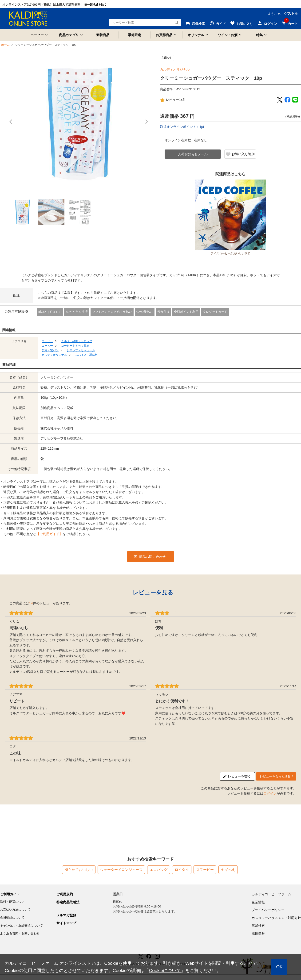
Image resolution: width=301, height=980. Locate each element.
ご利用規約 (65, 894)
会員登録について (12, 917)
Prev (12, 124)
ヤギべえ (228, 870)
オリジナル (196, 35)
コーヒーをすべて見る (75, 346)
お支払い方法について (15, 909)
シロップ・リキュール (81, 350)
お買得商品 (164, 35)
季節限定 (135, 35)
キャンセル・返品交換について (21, 925)
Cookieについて (165, 970)
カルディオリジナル (175, 69)
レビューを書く (239, 776)
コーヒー (37, 35)
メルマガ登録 (66, 915)
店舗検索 (258, 926)
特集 (259, 35)
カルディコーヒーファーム (271, 894)
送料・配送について (14, 902)
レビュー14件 (173, 100)
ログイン (270, 793)
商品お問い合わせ (152, 557)
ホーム (5, 45)
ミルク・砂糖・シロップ (77, 341)
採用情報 (258, 934)
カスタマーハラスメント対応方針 (276, 918)
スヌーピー (205, 870)
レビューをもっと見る (275, 776)
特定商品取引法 (68, 902)
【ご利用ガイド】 (49, 534)
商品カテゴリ (69, 35)
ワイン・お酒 (228, 35)
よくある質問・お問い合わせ (20, 933)
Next (148, 124)
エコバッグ (159, 870)
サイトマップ (66, 923)
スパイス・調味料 (87, 355)
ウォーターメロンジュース (121, 870)
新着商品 (103, 35)
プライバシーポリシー (268, 910)
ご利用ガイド (10, 894)
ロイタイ (182, 870)
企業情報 (258, 902)
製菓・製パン (50, 350)
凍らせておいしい (79, 870)
